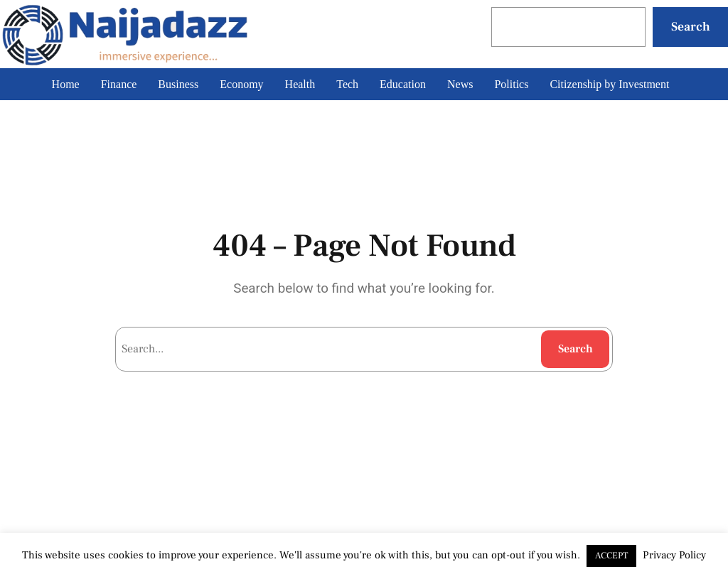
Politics (511, 84)
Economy (241, 84)
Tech (347, 84)
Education (403, 84)
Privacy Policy (674, 555)
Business (178, 84)
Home (66, 84)
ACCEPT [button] (611, 556)
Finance (119, 84)
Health (300, 84)
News (460, 84)
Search (691, 27)
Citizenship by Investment (609, 84)
